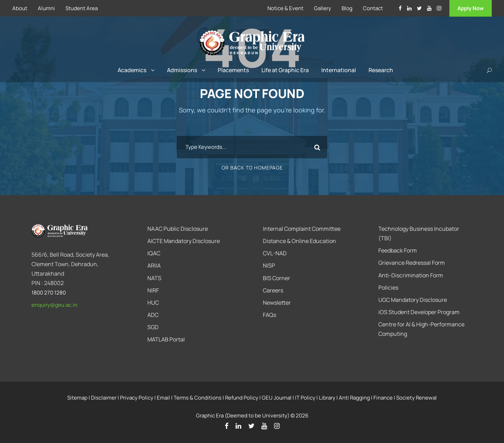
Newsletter (277, 303)
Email (163, 398)
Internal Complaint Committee (302, 229)
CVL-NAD (275, 253)
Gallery (323, 8)
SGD (153, 327)
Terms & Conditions (198, 398)
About (20, 8)
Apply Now (471, 8)
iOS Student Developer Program (419, 312)
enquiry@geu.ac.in (54, 305)
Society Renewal (416, 398)
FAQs (269, 315)
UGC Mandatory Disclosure (413, 300)
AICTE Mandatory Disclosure (184, 241)
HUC (153, 303)
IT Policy (305, 398)
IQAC (154, 253)
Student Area (82, 8)
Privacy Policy (137, 398)
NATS (154, 278)
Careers (273, 290)
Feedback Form (398, 250)
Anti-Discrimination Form (411, 275)
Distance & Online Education (299, 241)
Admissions (182, 70)
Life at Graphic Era (285, 70)
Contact (373, 8)
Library (327, 398)
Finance (383, 398)
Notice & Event (285, 8)
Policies (388, 288)
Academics (132, 70)
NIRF (153, 290)
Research (381, 70)
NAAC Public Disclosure (178, 229)
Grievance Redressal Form (412, 263)
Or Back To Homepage (252, 168)
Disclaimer (104, 398)
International (339, 70)
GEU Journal (277, 398)
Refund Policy (242, 398)
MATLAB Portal (166, 339)
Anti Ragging (354, 398)
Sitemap (77, 398)
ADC (153, 315)
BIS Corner (276, 278)
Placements (233, 70)
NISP (269, 265)
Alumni (46, 8)
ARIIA (154, 265)
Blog (347, 8)
